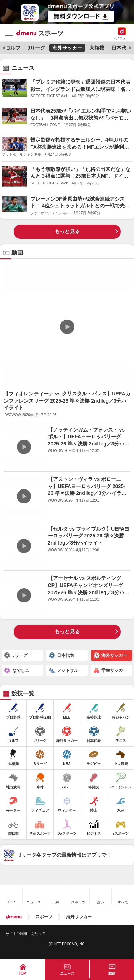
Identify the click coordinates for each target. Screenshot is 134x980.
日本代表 (121, 48)
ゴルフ (13, 48)
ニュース (67, 973)
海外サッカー (67, 48)
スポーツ (44, 917)
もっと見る (67, 231)
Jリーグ (36, 48)
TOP (22, 973)
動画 (112, 973)
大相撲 (97, 48)
